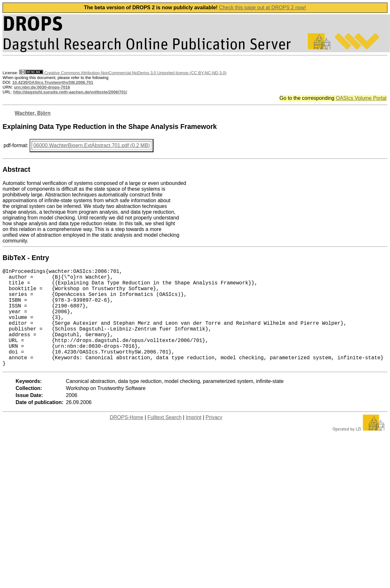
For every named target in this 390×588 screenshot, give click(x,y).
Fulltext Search (165, 439)
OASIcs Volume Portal (361, 98)
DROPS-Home (127, 439)
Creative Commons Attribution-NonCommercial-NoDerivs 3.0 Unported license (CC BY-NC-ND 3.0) (123, 73)
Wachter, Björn (33, 113)
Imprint (194, 439)
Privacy (214, 439)
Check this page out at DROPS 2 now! (263, 8)
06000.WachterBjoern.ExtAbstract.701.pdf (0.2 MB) (92, 145)
